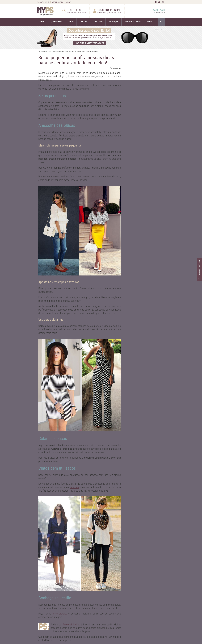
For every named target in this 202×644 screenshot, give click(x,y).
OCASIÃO (99, 22)
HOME (42, 22)
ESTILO (71, 22)
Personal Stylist (71, 625)
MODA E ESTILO (43, 2)
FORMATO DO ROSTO (133, 22)
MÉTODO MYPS (58, 2)
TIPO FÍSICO (84, 22)
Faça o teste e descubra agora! (89, 43)
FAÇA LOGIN (157, 11)
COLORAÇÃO (114, 22)
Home (39, 51)
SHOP (69, 2)
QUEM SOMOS (56, 22)
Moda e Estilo (47, 51)
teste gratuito (60, 614)
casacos (74, 487)
